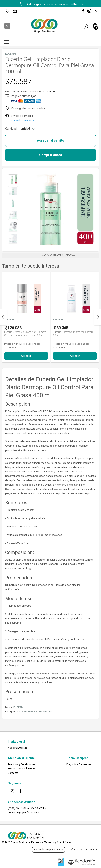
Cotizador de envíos (22, 120)
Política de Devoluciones (22, 769)
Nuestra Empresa (18, 748)
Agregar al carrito (51, 141)
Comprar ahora (51, 155)
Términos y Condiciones (22, 764)
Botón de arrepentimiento (48, 850)
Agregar (26, 356)
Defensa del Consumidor (83, 850)
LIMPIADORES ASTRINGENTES (35, 712)
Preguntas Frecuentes (79, 764)
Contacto (13, 773)
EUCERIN (18, 707)
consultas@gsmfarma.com (23, 813)
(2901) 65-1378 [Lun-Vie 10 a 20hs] (27, 808)
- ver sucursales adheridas (52, 4)
